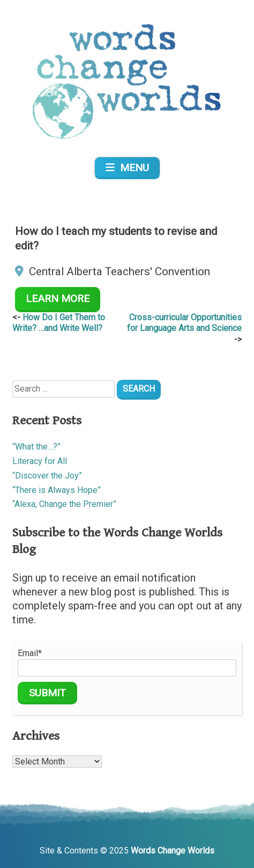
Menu (127, 168)
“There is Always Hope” (57, 490)
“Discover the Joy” (47, 476)
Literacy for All (40, 461)
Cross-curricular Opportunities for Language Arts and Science (184, 323)
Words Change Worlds (173, 851)
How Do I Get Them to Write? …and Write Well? (59, 323)
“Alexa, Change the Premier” (64, 504)
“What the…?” (36, 447)
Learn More (58, 299)
